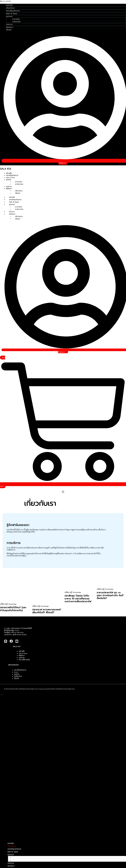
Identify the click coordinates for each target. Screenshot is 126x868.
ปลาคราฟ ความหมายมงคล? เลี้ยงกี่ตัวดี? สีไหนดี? (47, 611)
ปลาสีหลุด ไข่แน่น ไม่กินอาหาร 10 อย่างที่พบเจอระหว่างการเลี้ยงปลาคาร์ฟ (78, 599)
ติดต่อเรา (10, 27)
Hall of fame (12, 14)
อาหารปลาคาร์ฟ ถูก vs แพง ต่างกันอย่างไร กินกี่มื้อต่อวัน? (110, 595)
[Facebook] (11, 642)
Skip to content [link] (5, 1)
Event (16, 672)
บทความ (9, 24)
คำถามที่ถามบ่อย (24, 660)
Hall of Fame (10, 177)
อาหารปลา (16, 19)
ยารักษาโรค (16, 22)
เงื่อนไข (9, 30)
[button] (63, 767)
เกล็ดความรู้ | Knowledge (8, 604)
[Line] (6, 642)
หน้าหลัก (10, 5)
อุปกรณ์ (9, 16)
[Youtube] (17, 642)
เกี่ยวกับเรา (11, 8)
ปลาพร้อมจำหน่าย (13, 11)
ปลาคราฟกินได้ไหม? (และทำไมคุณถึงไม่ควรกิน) (13, 609)
